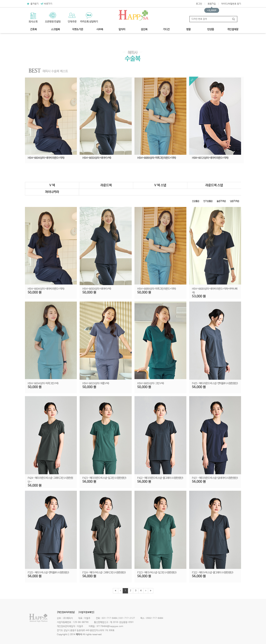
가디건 (166, 29)
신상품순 (196, 201)
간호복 (33, 29)
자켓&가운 (78, 29)
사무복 (100, 29)
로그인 (199, 4)
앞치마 (122, 29)
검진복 (144, 29)
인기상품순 (208, 201)
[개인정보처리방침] (66, 612)
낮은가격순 (235, 201)
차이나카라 (52, 192)
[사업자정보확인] (86, 612)
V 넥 (52, 185)
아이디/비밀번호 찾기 (231, 4)
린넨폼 (211, 29)
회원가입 (212, 4)
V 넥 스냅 (160, 185)
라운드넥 (106, 185)
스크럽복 (55, 29)
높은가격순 (221, 201)
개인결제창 (233, 29)
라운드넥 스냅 (214, 185)
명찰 (188, 29)
